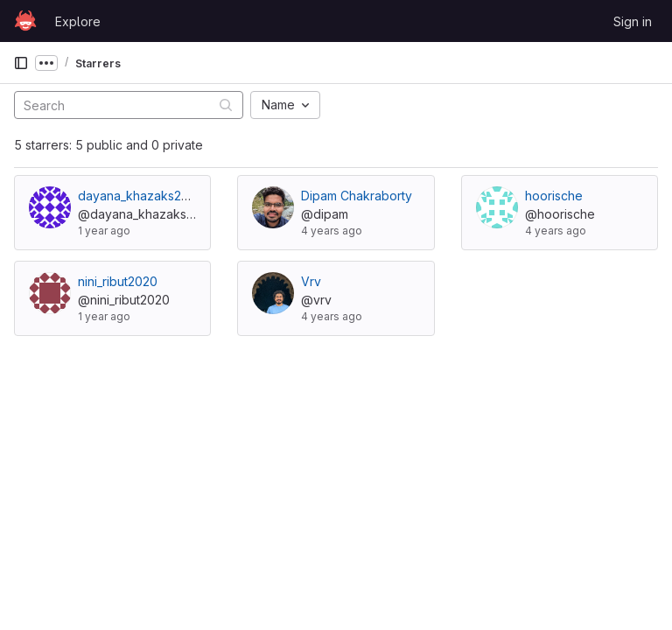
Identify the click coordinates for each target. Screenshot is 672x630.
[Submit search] (226, 105)
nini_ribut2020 (118, 281)
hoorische (554, 196)
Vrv (311, 281)
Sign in (633, 21)
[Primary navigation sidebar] (21, 63)
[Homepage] (25, 21)
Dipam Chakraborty (357, 196)
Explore (78, 21)
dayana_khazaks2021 (139, 196)
